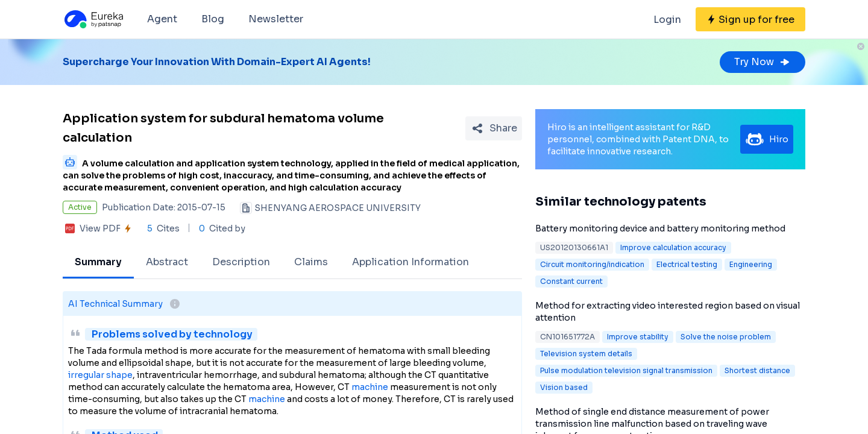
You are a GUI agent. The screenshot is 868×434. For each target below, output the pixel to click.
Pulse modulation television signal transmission (626, 370)
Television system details (586, 354)
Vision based (564, 387)
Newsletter (276, 19)
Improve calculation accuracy (673, 247)
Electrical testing (687, 264)
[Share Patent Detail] (494, 128)
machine (370, 387)
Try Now (763, 62)
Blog (213, 19)
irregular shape (100, 375)
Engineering (751, 264)
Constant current (571, 281)
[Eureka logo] (93, 19)
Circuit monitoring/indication (592, 264)
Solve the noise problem (726, 337)
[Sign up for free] (750, 19)
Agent (162, 19)
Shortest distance (757, 370)
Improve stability (638, 337)
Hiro (767, 139)
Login (667, 20)
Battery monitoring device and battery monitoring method (660, 228)
